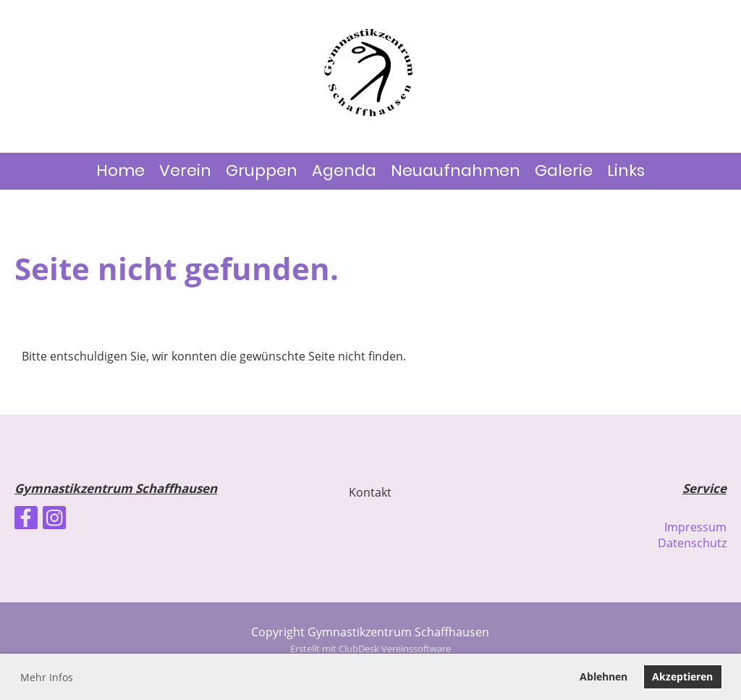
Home (120, 170)
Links (626, 170)
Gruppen (262, 170)
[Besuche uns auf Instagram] (54, 520)
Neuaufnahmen (456, 170)
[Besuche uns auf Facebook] (26, 520)
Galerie (564, 170)
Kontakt (370, 492)
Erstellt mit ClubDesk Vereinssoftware (370, 649)
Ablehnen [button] (604, 676)
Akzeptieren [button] (682, 676)
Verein (185, 170)
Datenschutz (692, 543)
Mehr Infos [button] (47, 677)
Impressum (695, 527)
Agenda (344, 170)
